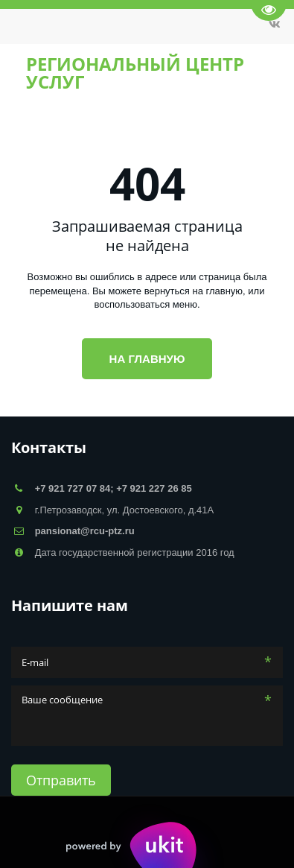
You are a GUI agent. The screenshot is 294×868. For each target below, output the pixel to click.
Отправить (61, 780)
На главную (147, 359)
